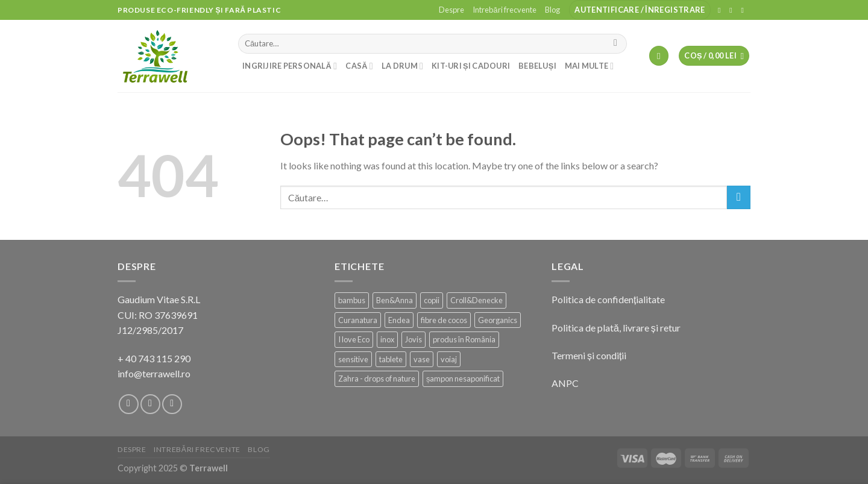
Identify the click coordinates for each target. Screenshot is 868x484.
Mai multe (590, 66)
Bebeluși (537, 66)
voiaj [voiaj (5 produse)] (449, 359)
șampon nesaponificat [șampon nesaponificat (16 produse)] (463, 379)
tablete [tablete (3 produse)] (391, 359)
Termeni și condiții (589, 355)
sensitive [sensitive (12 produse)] (353, 359)
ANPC (565, 383)
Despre (451, 10)
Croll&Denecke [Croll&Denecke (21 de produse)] (476, 300)
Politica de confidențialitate (608, 299)
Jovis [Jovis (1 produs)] (414, 339)
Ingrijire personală (290, 66)
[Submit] (616, 44)
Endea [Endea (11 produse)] (399, 320)
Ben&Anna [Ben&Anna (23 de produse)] (395, 300)
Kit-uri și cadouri (471, 66)
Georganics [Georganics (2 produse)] (498, 320)
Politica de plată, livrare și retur (616, 328)
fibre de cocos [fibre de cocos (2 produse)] (444, 320)
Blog (552, 10)
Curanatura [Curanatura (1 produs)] (358, 320)
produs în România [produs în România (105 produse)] (464, 339)
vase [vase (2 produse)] (422, 359)
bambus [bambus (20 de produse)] (352, 300)
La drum (402, 66)
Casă (359, 66)
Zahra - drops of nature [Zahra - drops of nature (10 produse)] (377, 379)
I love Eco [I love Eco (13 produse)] (354, 339)
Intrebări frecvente (504, 10)
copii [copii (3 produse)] (432, 300)
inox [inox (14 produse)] (387, 339)
